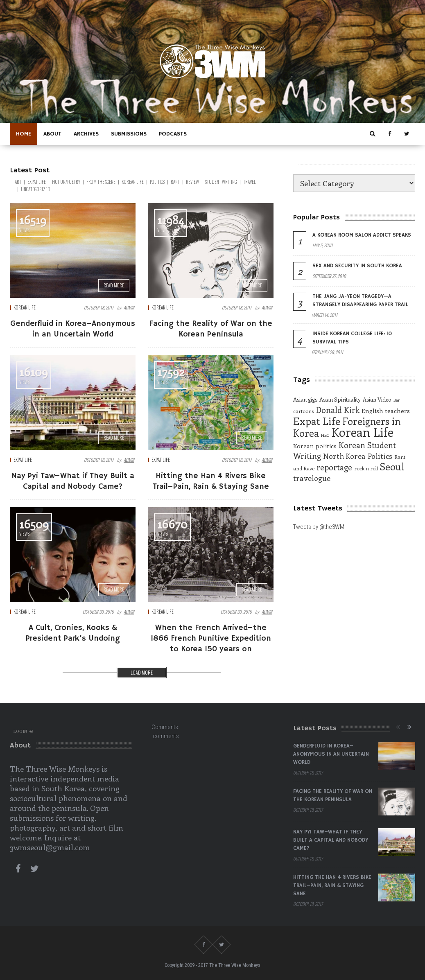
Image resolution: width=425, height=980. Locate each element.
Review (192, 182)
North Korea (344, 456)
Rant (175, 182)
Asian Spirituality (340, 399)
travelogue (312, 478)
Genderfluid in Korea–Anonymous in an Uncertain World (331, 754)
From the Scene (101, 182)
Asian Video (377, 399)
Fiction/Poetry (66, 182)
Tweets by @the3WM (319, 527)
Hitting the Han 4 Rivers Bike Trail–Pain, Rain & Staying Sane (332, 886)
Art (18, 182)
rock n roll (366, 468)
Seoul (392, 466)
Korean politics (315, 446)
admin (129, 307)
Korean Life (133, 182)
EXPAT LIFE (37, 182)
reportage (334, 467)
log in (23, 731)
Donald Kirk (338, 410)
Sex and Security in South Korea (357, 266)
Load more (142, 672)
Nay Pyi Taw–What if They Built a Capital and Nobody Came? (331, 840)
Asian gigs (305, 399)
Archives (86, 134)
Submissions (129, 134)
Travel (250, 182)
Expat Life (317, 421)
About (52, 134)
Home (24, 134)
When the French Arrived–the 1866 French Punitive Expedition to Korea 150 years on (211, 639)
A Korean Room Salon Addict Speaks (362, 235)
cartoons (303, 411)
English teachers (386, 411)
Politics (157, 182)
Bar (397, 400)
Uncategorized (36, 189)
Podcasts (173, 134)
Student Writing (221, 182)
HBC (325, 435)
